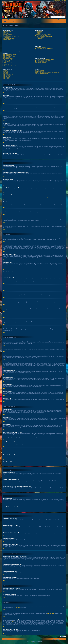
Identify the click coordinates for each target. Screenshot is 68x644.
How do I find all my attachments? (40, 67)
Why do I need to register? (7, 31)
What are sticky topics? (6, 76)
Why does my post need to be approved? (9, 66)
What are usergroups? (38, 33)
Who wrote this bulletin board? (40, 71)
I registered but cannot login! (7, 34)
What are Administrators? (39, 31)
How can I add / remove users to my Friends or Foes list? (44, 49)
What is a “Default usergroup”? (40, 37)
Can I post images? (6, 73)
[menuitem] (9, 20)
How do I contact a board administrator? (41, 74)
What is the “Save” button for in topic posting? (10, 65)
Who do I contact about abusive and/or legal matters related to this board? (47, 73)
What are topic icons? (6, 78)
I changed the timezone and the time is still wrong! (11, 46)
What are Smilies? (5, 72)
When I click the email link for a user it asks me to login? (12, 51)
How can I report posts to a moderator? (9, 64)
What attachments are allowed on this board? (42, 66)
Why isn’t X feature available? (39, 72)
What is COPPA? (5, 32)
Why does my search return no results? (41, 53)
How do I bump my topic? (7, 67)
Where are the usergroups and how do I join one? (43, 34)
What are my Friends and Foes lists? (41, 47)
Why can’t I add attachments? (7, 62)
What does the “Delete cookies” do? (8, 39)
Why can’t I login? (5, 35)
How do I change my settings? (7, 43)
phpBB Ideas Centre (51, 613)
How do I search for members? (40, 55)
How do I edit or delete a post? (7, 56)
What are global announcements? (8, 74)
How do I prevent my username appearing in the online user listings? (14, 44)
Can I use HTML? (5, 71)
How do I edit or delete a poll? (7, 60)
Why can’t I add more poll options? (8, 59)
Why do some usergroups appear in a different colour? (43, 36)
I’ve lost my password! (6, 37)
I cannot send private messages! (40, 42)
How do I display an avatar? (7, 49)
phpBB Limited (32, 606)
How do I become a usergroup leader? (41, 35)
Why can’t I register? (6, 33)
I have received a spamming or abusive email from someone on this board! (47, 44)
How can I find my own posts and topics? (41, 56)
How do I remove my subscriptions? (40, 63)
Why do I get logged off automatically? (9, 38)
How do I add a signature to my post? (9, 57)
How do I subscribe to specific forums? (41, 62)
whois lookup (15, 621)
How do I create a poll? (6, 58)
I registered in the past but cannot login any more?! (11, 36)
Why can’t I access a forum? (7, 61)
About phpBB (17, 607)
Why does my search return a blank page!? (42, 54)
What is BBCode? (5, 70)
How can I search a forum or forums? (41, 52)
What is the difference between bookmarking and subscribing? (45, 60)
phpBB (49, 197)
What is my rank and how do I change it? (9, 50)
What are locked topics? (6, 77)
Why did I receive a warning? (7, 63)
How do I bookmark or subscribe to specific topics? (43, 61)
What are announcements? (7, 75)
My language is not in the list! (7, 47)
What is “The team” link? (39, 38)
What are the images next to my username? (10, 48)
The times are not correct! (7, 45)
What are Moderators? (38, 32)
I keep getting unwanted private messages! (42, 43)
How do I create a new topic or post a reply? (10, 55)
